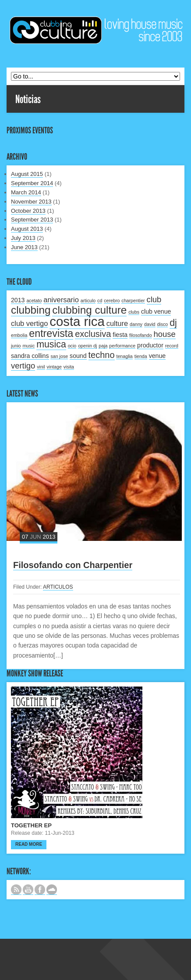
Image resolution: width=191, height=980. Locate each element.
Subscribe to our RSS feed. (16, 890)
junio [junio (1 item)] (16, 346)
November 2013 (31, 202)
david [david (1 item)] (150, 324)
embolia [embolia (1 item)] (19, 335)
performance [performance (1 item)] (122, 346)
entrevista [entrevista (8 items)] (51, 333)
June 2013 (24, 247)
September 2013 (32, 220)
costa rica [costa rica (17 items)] (77, 321)
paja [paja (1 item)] (103, 346)
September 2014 (32, 183)
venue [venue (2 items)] (157, 356)
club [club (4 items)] (154, 299)
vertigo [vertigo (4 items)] (23, 366)
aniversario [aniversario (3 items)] (61, 300)
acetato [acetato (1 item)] (34, 300)
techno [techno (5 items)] (102, 355)
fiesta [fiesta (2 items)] (120, 335)
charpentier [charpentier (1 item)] (133, 300)
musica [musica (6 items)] (51, 344)
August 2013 (27, 229)
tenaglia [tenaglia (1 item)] (124, 356)
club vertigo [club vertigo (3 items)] (29, 323)
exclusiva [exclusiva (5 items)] (93, 334)
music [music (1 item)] (28, 346)
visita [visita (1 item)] (69, 367)
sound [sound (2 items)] (78, 356)
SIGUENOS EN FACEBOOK (40, 890)
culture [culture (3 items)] (117, 323)
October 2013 (28, 211)
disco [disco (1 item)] (162, 324)
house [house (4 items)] (164, 334)
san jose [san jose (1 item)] (59, 356)
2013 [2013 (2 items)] (18, 300)
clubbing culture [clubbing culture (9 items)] (89, 310)
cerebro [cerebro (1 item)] (112, 300)
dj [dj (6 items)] (173, 323)
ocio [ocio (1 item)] (72, 346)
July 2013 (23, 238)
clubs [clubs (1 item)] (134, 312)
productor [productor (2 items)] (150, 345)
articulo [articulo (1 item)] (88, 300)
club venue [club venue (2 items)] (156, 311)
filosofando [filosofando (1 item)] (141, 335)
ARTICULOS (58, 587)
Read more (29, 844)
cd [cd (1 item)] (100, 300)
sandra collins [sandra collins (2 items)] (30, 356)
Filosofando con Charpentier (73, 565)
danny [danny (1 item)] (136, 324)
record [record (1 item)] (172, 346)
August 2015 (27, 174)
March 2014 (26, 192)
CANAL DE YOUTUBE (28, 890)
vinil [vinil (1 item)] (41, 367)
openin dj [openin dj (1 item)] (87, 346)
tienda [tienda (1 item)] (141, 356)
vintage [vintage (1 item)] (54, 367)
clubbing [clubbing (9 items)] (31, 310)
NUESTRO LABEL (52, 890)
